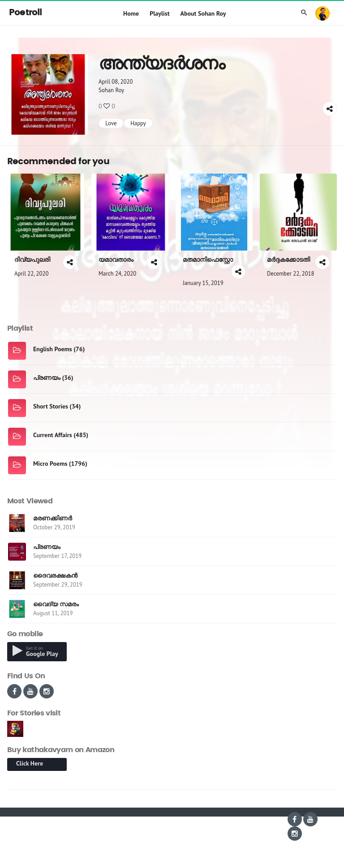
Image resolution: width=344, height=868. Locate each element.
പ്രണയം (47, 378)
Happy (138, 123)
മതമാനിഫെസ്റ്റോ (208, 260)
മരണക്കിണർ (53, 518)
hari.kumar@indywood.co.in (283, 860)
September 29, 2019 (58, 585)
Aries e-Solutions (84, 819)
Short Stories (51, 406)
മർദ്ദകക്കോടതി (288, 260)
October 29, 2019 (54, 527)
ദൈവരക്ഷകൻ (55, 575)
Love (111, 123)
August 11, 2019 (53, 613)
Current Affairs (53, 435)
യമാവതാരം (116, 260)
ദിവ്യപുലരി (32, 260)
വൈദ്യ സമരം (56, 604)
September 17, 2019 (57, 556)
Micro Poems (50, 464)
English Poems (53, 349)
